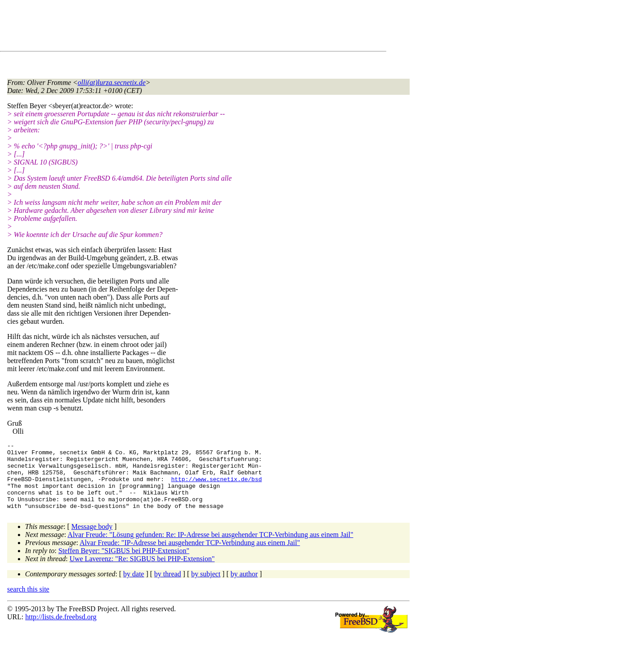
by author (244, 587)
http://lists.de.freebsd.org (61, 630)
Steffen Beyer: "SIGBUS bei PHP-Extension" (124, 564)
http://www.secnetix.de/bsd (217, 487)
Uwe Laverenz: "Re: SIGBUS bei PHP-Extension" (142, 572)
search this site (28, 603)
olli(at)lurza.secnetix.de (112, 82)
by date (134, 587)
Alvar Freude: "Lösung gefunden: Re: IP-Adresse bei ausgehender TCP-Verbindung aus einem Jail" (210, 548)
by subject (206, 587)
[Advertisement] (170, 27)
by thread (168, 587)
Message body (92, 540)
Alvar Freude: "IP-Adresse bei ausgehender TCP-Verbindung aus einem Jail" (190, 556)
